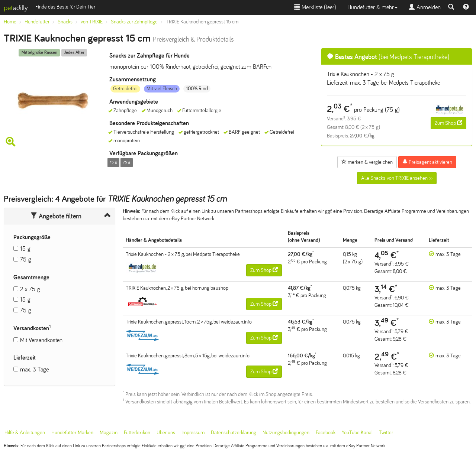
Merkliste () (315, 7)
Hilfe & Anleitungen (25, 433)
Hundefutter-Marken (72, 433)
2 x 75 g (30, 289)
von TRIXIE (92, 22)
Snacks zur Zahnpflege (134, 22)
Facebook (326, 433)
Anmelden (425, 7)
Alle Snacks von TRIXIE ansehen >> (397, 178)
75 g (26, 259)
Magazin (109, 433)
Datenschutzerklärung (234, 433)
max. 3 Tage (34, 369)
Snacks (65, 22)
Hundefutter (37, 22)
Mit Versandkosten (41, 340)
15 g (25, 249)
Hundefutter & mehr (372, 7)
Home (10, 22)
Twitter (386, 433)
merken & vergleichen (367, 162)
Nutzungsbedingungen (286, 433)
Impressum (193, 433)
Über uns (166, 433)
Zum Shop (448, 123)
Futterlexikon (137, 433)
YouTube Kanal (357, 433)
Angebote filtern (56, 216)
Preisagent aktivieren (427, 162)
